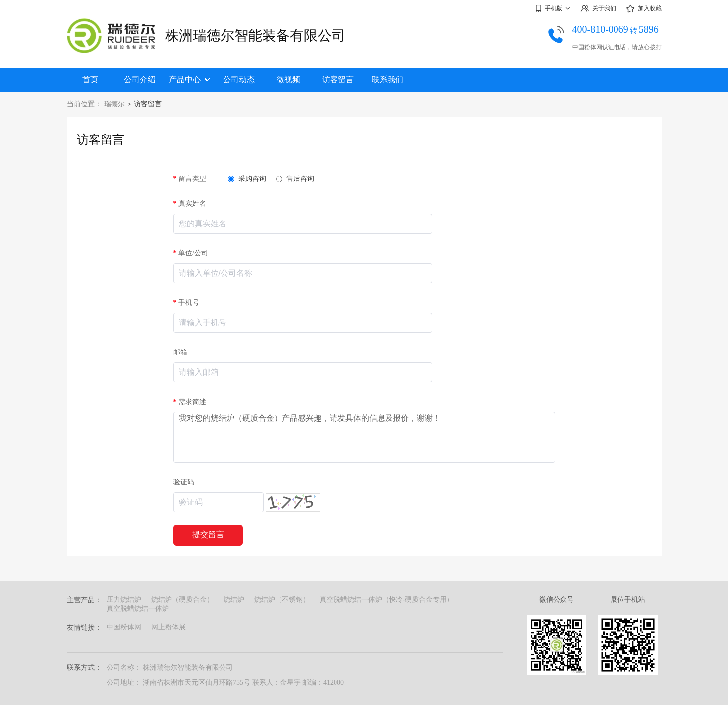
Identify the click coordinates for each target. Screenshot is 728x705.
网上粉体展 (168, 627)
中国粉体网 (124, 627)
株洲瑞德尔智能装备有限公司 (255, 35)
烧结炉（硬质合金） (182, 600)
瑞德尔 (114, 104)
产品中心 (189, 80)
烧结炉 (234, 600)
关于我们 (598, 9)
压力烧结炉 (124, 600)
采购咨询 (247, 179)
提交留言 (208, 535)
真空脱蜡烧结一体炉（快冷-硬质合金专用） (387, 600)
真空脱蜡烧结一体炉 (138, 609)
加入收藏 (644, 9)
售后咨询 (295, 179)
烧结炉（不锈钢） (282, 600)
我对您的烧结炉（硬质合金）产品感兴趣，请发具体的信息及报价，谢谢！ (364, 437)
